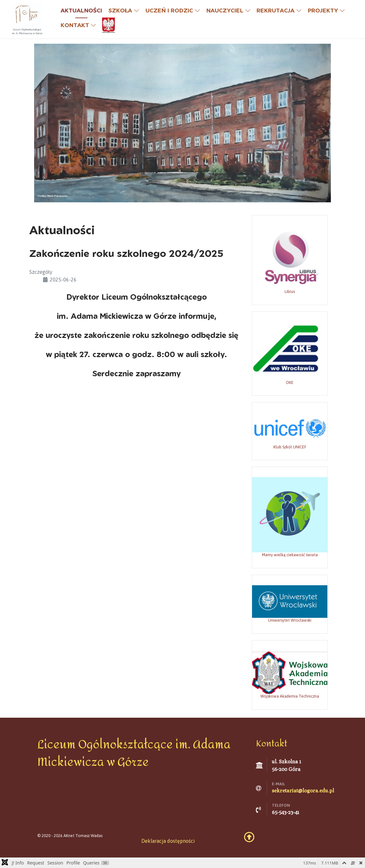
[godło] (109, 25)
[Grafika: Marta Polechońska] (182, 123)
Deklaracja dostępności (168, 841)
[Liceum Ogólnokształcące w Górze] (27, 19)
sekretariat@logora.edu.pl (303, 791)
